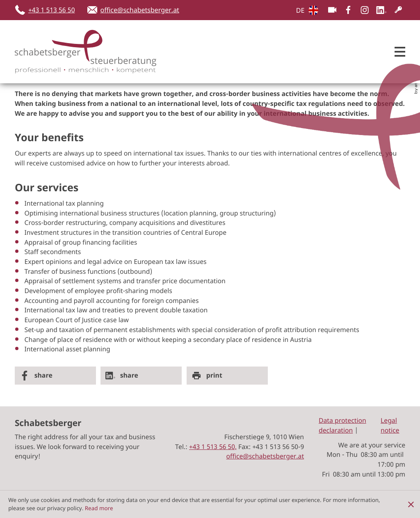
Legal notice (390, 425)
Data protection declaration (342, 425)
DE (300, 10)
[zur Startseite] (76, 52)
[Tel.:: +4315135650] (213, 447)
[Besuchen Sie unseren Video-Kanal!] (332, 10)
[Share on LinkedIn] (141, 376)
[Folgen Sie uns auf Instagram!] (365, 10)
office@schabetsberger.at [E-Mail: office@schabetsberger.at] (265, 456)
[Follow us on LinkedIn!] (381, 10)
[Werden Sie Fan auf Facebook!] (348, 10)
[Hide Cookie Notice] (411, 504)
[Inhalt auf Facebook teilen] (55, 376)
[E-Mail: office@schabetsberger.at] (133, 10)
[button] (48, 10)
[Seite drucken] (227, 376)
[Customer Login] (398, 10)
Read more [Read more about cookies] (99, 508)
